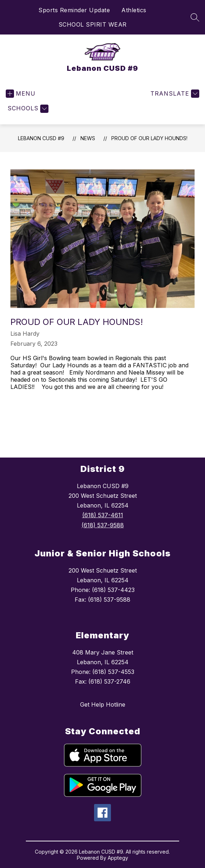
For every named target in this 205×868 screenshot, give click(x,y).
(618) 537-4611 (103, 515)
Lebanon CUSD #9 (41, 138)
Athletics (134, 10)
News (88, 138)
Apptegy (118, 858)
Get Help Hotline (103, 704)
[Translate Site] (174, 94)
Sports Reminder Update (74, 10)
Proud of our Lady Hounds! (149, 138)
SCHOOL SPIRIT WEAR (93, 24)
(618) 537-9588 (103, 525)
